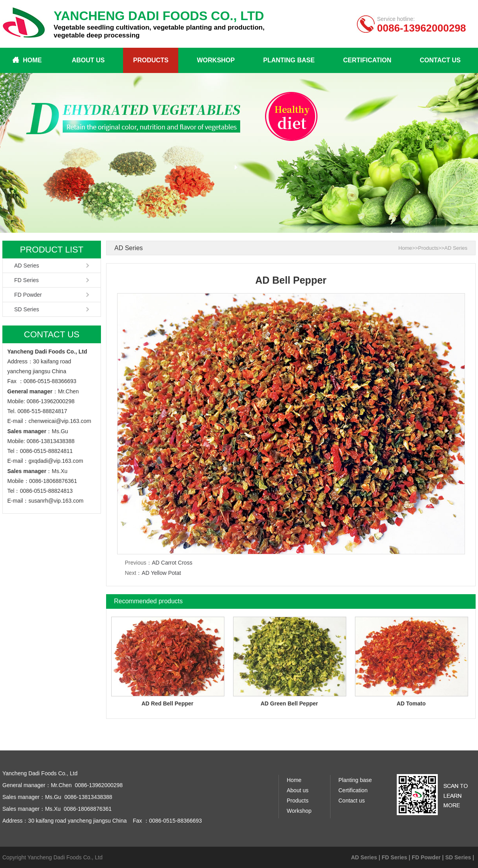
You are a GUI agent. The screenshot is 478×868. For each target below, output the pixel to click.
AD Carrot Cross (172, 563)
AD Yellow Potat (161, 573)
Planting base (289, 60)
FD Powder (28, 295)
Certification (367, 60)
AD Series (27, 266)
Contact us (440, 60)
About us (88, 60)
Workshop (216, 60)
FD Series (26, 280)
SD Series (27, 309)
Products (151, 60)
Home (32, 60)
